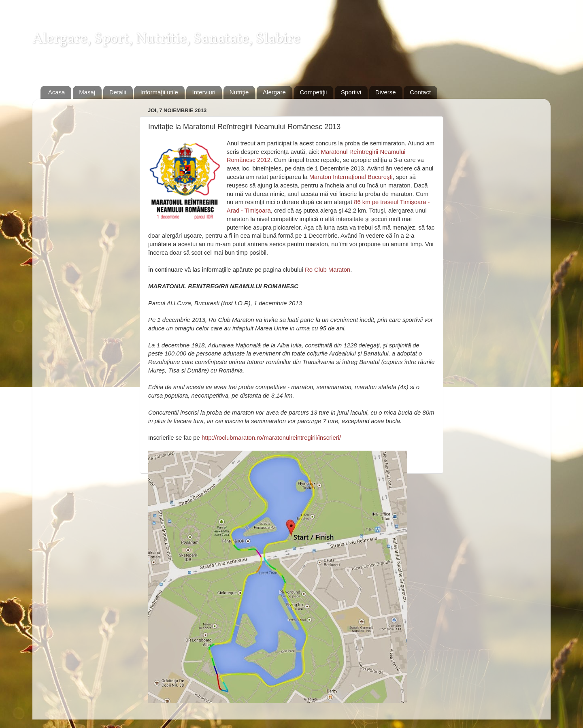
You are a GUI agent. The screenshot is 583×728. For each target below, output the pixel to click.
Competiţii (314, 92)
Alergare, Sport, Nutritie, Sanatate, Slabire (166, 39)
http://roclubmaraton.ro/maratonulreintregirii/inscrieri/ (271, 438)
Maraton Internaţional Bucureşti (351, 177)
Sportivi (351, 92)
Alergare (274, 92)
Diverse (386, 92)
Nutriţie (239, 92)
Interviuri (204, 92)
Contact (420, 92)
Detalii (118, 92)
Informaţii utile (159, 92)
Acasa (57, 92)
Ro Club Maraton (328, 270)
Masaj (87, 92)
